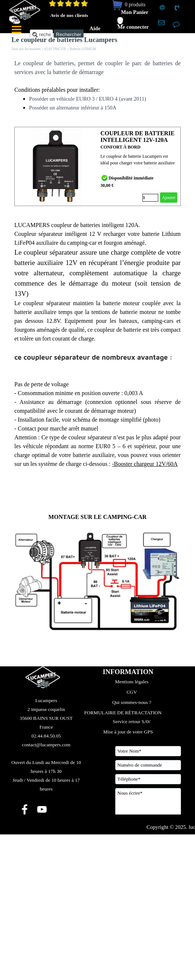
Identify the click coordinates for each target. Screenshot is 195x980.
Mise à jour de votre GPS (128, 732)
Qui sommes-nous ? (132, 702)
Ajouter (169, 198)
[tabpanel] (97, 86)
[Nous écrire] (148, 806)
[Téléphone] (148, 779)
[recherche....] (41, 34)
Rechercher (69, 34)
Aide (95, 28)
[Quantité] (150, 198)
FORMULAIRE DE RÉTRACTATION (123, 713)
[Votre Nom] (148, 751)
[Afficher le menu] (17, 29)
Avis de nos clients (69, 15)
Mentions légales (132, 682)
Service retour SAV (132, 721)
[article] (97, 166)
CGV (132, 692)
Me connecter (133, 27)
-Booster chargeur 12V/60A (145, 464)
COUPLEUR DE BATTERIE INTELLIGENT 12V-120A (138, 137)
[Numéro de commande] (148, 765)
